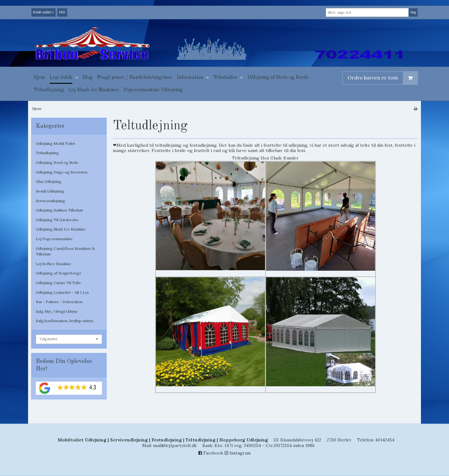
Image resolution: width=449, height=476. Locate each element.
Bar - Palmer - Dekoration (59, 302)
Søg (413, 12)
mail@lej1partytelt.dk (175, 445)
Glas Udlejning (49, 181)
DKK (62, 12)
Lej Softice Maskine (53, 264)
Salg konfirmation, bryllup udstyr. (65, 321)
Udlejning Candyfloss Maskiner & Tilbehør (65, 251)
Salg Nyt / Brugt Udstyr (57, 311)
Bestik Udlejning (50, 191)
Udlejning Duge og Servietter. (62, 172)
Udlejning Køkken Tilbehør (60, 210)
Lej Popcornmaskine (54, 239)
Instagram (238, 453)
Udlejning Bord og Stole (57, 162)
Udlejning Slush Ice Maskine (61, 229)
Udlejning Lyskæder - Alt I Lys (62, 292)
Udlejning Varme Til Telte (58, 283)
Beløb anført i (43, 12)
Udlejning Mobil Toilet (56, 143)
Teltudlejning (47, 153)
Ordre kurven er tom (383, 78)
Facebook (211, 453)
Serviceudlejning (51, 201)
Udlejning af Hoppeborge (59, 273)
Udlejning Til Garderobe (57, 220)
